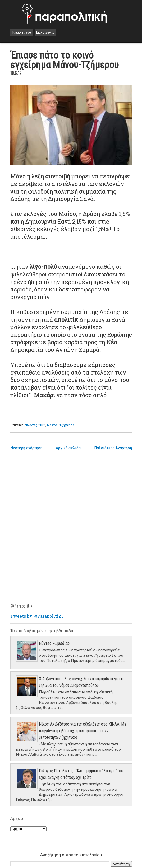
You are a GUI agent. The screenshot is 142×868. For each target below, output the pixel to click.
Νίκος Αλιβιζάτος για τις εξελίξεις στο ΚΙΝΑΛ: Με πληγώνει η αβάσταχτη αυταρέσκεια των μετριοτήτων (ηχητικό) (83, 731)
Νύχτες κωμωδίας (54, 643)
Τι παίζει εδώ (22, 32)
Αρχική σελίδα (68, 448)
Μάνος (52, 425)
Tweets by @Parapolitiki (37, 616)
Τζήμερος (67, 425)
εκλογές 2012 (35, 425)
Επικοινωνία (45, 32)
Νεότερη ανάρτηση (26, 448)
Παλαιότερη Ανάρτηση (113, 448)
